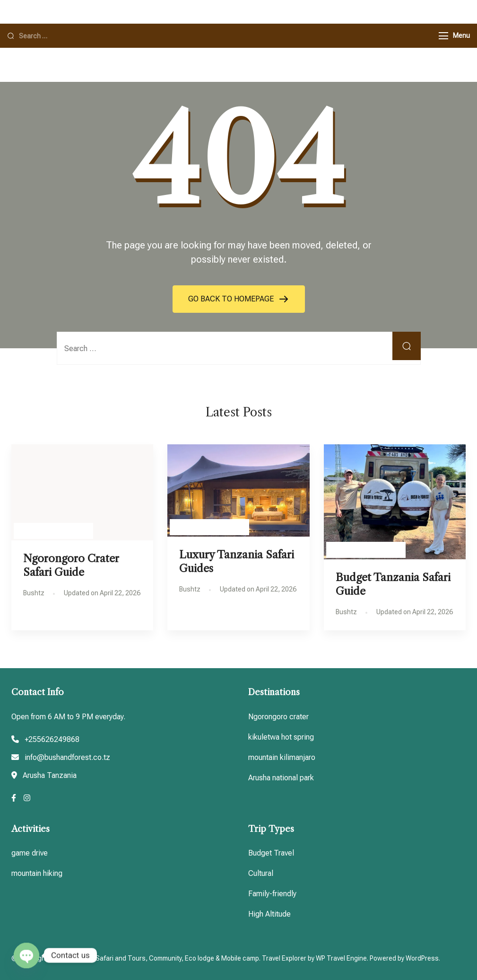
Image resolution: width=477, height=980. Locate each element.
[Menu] (443, 36)
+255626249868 (52, 739)
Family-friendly (272, 894)
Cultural (261, 873)
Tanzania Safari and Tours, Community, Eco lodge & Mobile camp (162, 958)
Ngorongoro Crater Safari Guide (71, 565)
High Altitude (269, 914)
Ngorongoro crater (278, 717)
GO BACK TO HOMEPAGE (232, 299)
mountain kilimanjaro (282, 757)
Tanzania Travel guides (53, 531)
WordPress (422, 958)
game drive (30, 853)
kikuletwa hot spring (281, 737)
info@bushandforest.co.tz (67, 757)
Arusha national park (281, 778)
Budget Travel (271, 853)
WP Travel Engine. (342, 958)
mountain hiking (37, 873)
